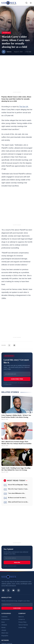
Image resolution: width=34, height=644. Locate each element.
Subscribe (17, 562)
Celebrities (4, 617)
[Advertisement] (17, 74)
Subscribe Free (17, 379)
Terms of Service (23, 625)
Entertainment (5, 619)
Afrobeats (4, 625)
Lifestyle (4, 630)
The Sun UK (24, 107)
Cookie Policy (22, 628)
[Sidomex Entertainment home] (9, 577)
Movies (3, 628)
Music (3, 622)
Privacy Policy (8, 384)
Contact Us (22, 619)
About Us (21, 617)
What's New (5, 633)
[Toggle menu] (31, 3)
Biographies (5, 636)
